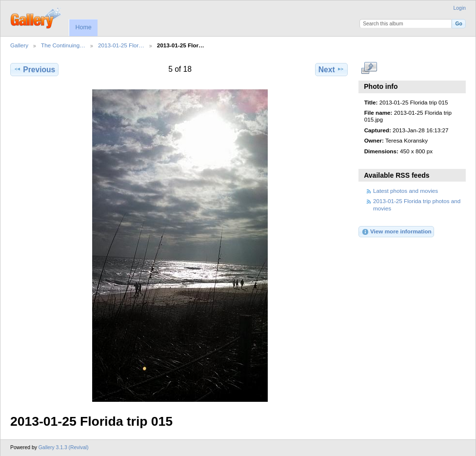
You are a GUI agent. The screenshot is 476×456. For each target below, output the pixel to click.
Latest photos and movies (406, 191)
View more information (397, 232)
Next (331, 69)
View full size (369, 68)
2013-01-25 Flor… (121, 45)
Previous (34, 69)
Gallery (19, 45)
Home (83, 27)
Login (460, 8)
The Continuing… (63, 45)
